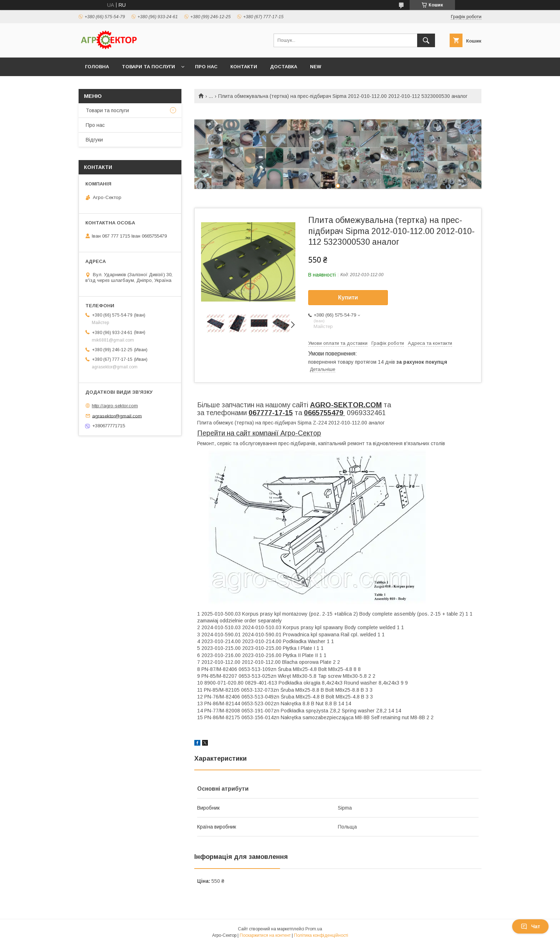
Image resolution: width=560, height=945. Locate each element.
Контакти (244, 67)
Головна (97, 67)
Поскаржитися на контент (265, 935)
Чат (530, 926)
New (316, 67)
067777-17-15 (271, 413)
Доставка (284, 67)
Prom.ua (314, 929)
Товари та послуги (148, 67)
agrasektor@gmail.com (117, 416)
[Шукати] (426, 40)
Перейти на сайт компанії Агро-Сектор (259, 433)
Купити (348, 297)
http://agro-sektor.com (115, 406)
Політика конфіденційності (321, 935)
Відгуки (94, 140)
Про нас (206, 67)
